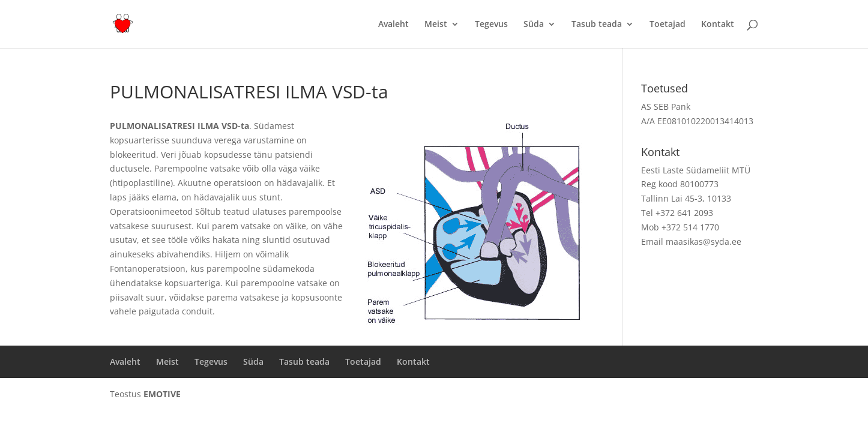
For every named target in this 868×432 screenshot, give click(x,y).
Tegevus (491, 25)
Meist (436, 25)
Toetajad (668, 25)
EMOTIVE (162, 394)
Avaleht (393, 25)
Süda (534, 25)
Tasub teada (597, 25)
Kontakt (718, 25)
